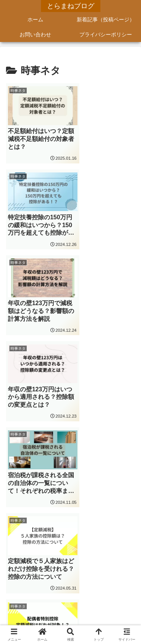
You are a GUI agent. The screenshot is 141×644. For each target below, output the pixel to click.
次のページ (71, 506)
